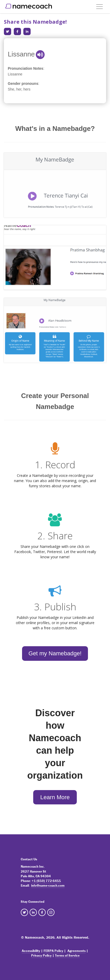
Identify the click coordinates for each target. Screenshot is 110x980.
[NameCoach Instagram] (51, 912)
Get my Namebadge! (55, 653)
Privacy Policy (41, 955)
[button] (99, 5)
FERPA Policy (53, 951)
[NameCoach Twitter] (24, 912)
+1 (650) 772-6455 (46, 881)
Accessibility (31, 951)
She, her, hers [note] (19, 89)
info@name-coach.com (48, 885)
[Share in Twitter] (8, 31)
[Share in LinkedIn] (27, 31)
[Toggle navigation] (99, 7)
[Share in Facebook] (17, 31)
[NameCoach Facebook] (42, 912)
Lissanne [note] (15, 74)
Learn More (55, 797)
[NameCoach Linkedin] (33, 912)
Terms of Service (67, 955)
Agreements (77, 951)
